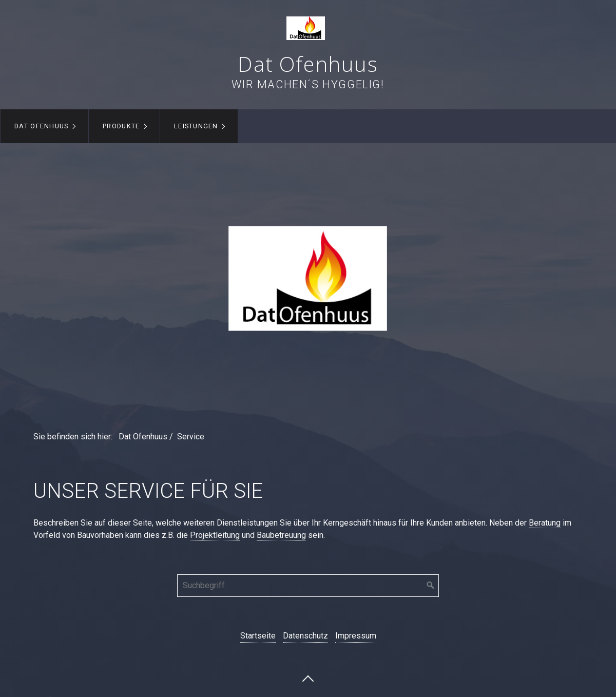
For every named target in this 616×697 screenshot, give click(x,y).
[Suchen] (431, 586)
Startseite (258, 636)
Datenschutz (305, 636)
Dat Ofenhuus (308, 64)
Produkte (121, 126)
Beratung (545, 523)
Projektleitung (215, 535)
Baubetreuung (281, 535)
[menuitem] (44, 126)
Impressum (356, 636)
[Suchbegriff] (308, 586)
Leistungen (196, 126)
